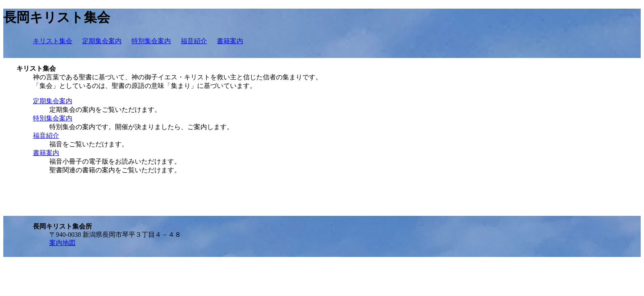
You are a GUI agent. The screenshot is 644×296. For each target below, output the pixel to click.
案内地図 (62, 243)
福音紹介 (194, 41)
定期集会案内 (102, 41)
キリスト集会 (53, 41)
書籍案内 (230, 41)
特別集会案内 (151, 41)
